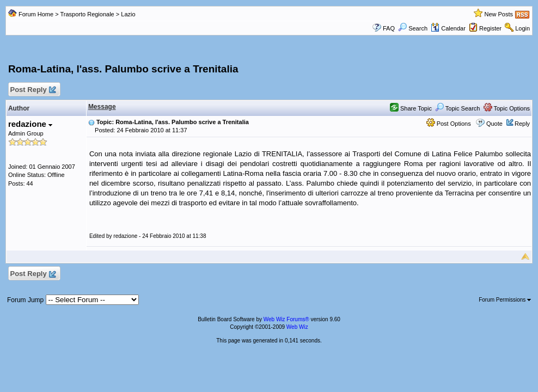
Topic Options (507, 108)
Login (522, 28)
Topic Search (457, 108)
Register (490, 28)
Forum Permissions (505, 300)
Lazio (128, 14)
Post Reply (33, 90)
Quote (494, 124)
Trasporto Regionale (87, 14)
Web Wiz (297, 327)
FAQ (389, 28)
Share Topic (411, 108)
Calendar (448, 28)
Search (413, 28)
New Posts (499, 14)
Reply (522, 124)
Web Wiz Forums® (286, 319)
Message (102, 107)
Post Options (449, 124)
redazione (30, 124)
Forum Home (36, 14)
